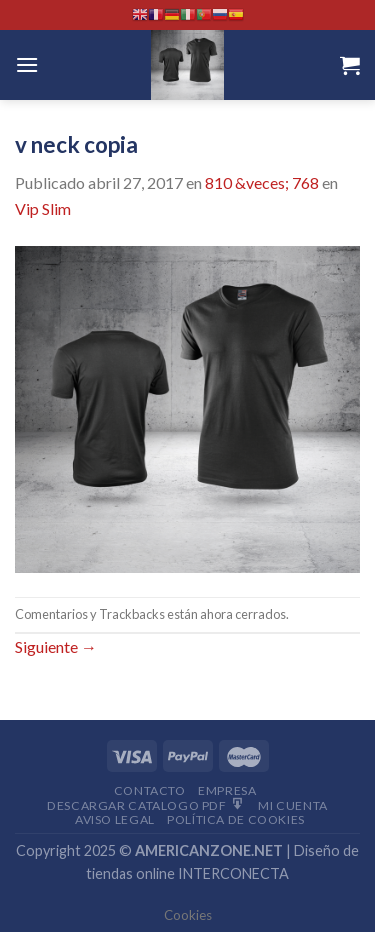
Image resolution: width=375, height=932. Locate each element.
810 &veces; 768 (262, 182)
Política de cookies (236, 819)
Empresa (227, 790)
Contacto (150, 790)
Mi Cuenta (293, 805)
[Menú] (27, 64)
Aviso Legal (115, 819)
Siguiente (56, 646)
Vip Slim (43, 208)
